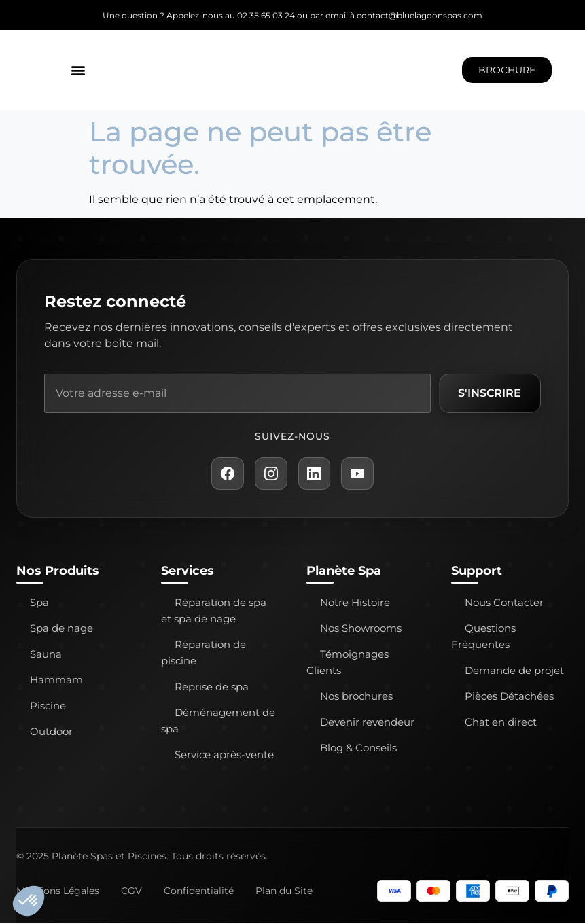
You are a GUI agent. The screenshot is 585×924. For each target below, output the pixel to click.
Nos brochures (356, 697)
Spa (39, 603)
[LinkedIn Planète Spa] (315, 474)
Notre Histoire (355, 603)
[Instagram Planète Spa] (271, 474)
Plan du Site (284, 891)
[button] (78, 70)
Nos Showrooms (361, 629)
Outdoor (51, 732)
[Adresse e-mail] (237, 393)
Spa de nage (61, 629)
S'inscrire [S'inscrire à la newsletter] (490, 393)
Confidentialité (199, 891)
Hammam (56, 680)
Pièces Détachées (509, 697)
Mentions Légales (58, 891)
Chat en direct (501, 723)
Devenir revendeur (367, 723)
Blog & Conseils (358, 748)
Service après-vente (224, 755)
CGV (131, 891)
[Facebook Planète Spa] (228, 474)
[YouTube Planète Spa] (358, 474)
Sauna (46, 655)
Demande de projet (514, 671)
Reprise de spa (212, 687)
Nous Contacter (504, 603)
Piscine (48, 706)
